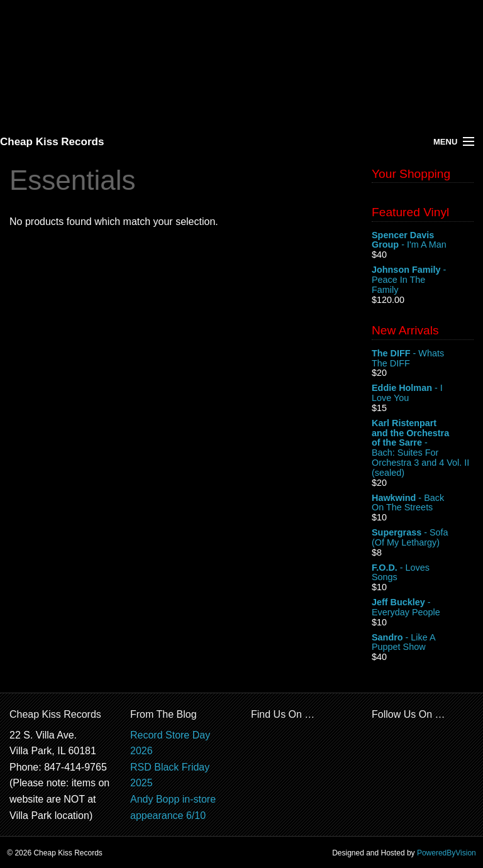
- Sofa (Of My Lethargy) (423, 538)
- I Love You (423, 393)
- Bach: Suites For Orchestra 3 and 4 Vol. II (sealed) (423, 448)
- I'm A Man (423, 241)
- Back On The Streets (423, 503)
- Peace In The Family (423, 280)
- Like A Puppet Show (423, 643)
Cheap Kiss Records (52, 142)
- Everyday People (423, 608)
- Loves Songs (423, 573)
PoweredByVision (447, 853)
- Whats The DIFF (423, 359)
